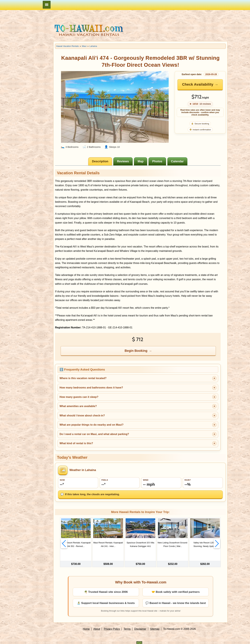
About (97, 624)
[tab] (100, 161)
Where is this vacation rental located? (83, 378)
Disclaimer (140, 624)
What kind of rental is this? (76, 443)
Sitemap (155, 624)
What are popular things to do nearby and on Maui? (92, 425)
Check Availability (198, 84)
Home (86, 624)
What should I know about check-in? (82, 416)
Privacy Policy (112, 624)
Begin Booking (136, 351)
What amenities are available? (78, 406)
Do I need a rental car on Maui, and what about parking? (94, 434)
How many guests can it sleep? (79, 397)
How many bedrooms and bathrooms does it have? (91, 388)
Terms (127, 624)
